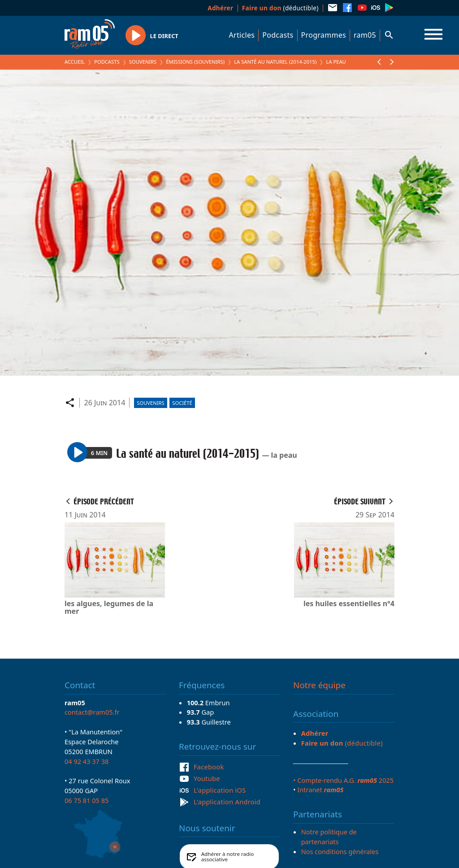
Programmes (324, 35)
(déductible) (280, 8)
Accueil (75, 62)
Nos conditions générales (340, 851)
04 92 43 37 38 (87, 761)
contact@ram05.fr (92, 712)
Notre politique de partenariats (329, 837)
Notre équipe (319, 685)
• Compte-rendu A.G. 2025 (343, 780)
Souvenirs (143, 62)
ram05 (365, 35)
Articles (242, 35)
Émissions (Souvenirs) (195, 62)
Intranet (320, 790)
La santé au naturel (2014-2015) (275, 62)
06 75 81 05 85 (87, 800)
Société (182, 403)
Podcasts (278, 35)
